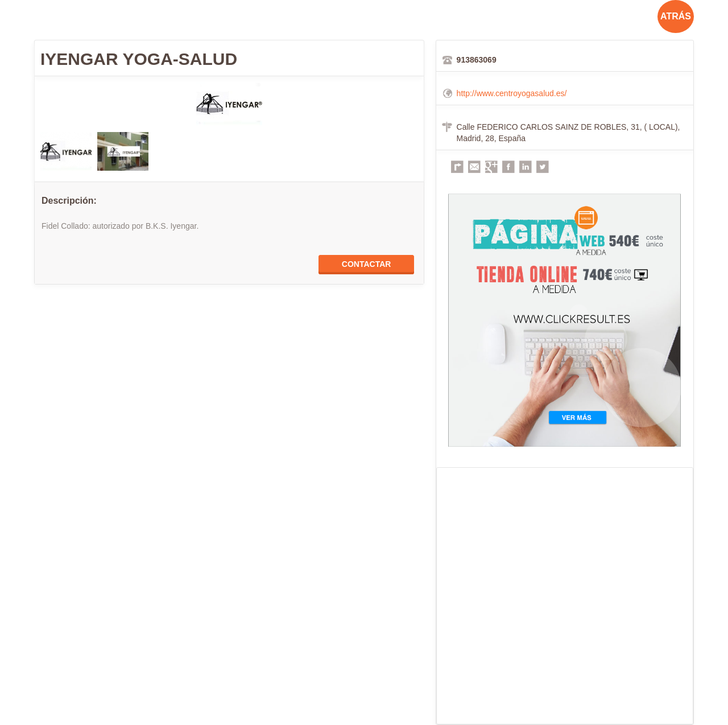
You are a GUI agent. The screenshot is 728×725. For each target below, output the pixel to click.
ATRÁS (676, 16)
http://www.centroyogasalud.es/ (512, 93)
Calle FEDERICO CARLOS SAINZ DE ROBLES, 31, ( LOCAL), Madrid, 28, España (568, 133)
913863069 (477, 60)
